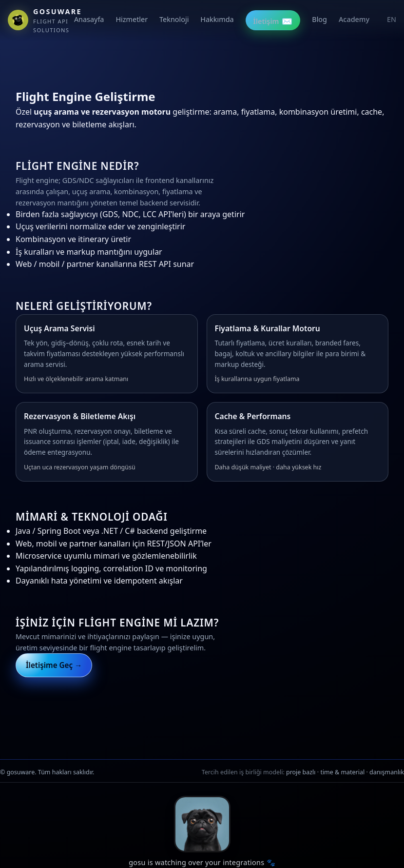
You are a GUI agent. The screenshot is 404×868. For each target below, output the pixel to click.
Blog (319, 19)
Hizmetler (132, 19)
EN (392, 19)
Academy (354, 19)
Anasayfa (89, 19)
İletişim (273, 21)
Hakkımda (217, 19)
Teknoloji (174, 19)
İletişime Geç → (54, 665)
